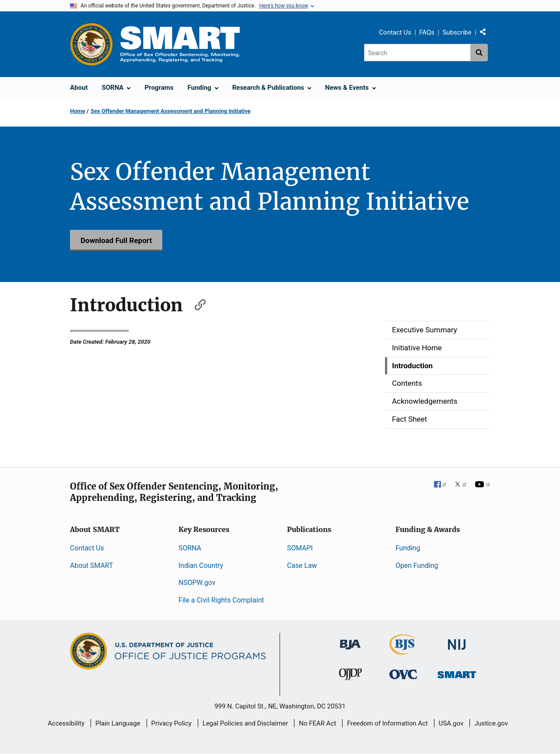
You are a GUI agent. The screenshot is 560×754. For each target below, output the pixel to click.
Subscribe (457, 32)
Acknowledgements (425, 401)
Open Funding (417, 565)
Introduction (412, 366)
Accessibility (66, 723)
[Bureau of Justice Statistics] (404, 651)
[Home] (180, 44)
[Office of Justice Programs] (91, 44)
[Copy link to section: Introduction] (196, 304)
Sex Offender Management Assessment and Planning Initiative (171, 111)
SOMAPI (300, 548)
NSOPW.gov (197, 583)
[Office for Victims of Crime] (403, 674)
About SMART (91, 565)
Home (78, 111)
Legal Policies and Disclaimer (245, 723)
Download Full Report (116, 240)
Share (486, 34)
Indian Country (201, 565)
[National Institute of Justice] (457, 641)
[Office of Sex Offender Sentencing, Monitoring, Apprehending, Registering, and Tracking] (457, 672)
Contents (407, 383)
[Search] (417, 53)
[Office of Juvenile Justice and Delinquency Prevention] (350, 676)
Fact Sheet (409, 419)
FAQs (427, 32)
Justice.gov (491, 723)
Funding (408, 548)
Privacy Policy (171, 723)
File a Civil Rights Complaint (221, 600)
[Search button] (479, 53)
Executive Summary (425, 330)
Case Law (302, 565)
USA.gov (451, 723)
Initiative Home (417, 348)
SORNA (190, 548)
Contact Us (395, 32)
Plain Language (118, 723)
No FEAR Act (317, 723)
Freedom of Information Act (387, 723)
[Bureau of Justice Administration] (350, 640)
